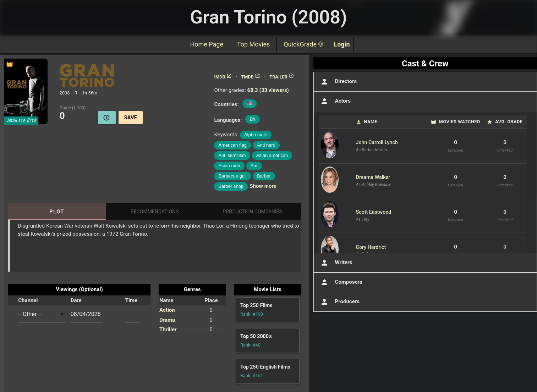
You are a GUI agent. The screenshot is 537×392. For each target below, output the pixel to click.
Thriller (168, 330)
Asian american (272, 155)
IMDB (223, 77)
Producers (339, 302)
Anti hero (266, 145)
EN (253, 119)
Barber (264, 176)
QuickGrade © (303, 44)
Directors (338, 82)
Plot (57, 212)
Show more (263, 186)
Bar (254, 166)
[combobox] (42, 314)
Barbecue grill (232, 176)
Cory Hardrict (371, 247)
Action (167, 310)
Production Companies (252, 212)
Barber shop (231, 186)
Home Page (206, 44)
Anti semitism (232, 155)
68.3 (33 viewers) (268, 90)
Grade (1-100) (73, 108)
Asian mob (229, 166)
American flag (232, 145)
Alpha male (256, 135)
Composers (341, 282)
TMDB (251, 77)
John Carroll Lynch (377, 142)
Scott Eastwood (374, 212)
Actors (335, 101)
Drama (167, 320)
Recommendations (155, 212)
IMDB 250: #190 (21, 120)
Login (342, 44)
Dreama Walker (373, 177)
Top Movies (253, 44)
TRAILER (282, 77)
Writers (336, 263)
